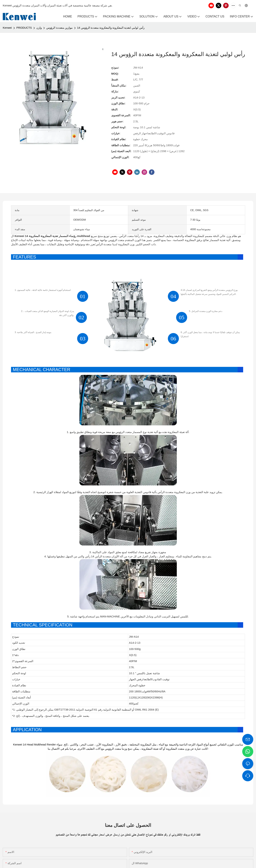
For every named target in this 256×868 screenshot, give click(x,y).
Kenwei (7, 28)
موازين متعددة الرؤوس (59, 28)
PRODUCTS (24, 28)
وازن (39, 28)
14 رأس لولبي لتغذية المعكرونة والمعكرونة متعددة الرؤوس (111, 28)
